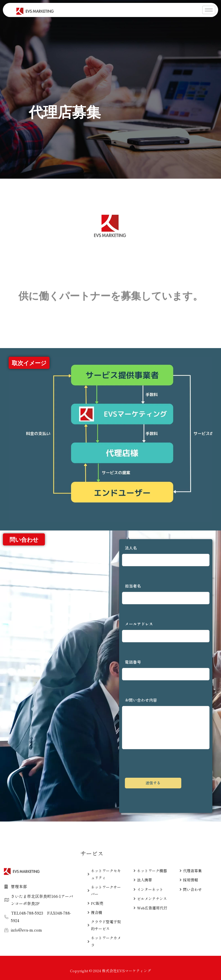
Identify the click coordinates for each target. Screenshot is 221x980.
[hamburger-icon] (209, 10)
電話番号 (166, 670)
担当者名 (166, 594)
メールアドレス (166, 632)
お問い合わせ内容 (166, 723)
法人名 (166, 556)
